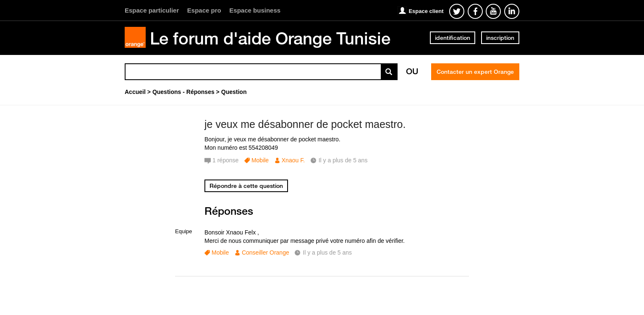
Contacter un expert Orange (475, 72)
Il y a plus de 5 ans (327, 253)
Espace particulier (152, 10)
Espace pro (204, 10)
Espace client (426, 11)
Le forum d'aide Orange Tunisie (270, 38)
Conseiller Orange (266, 253)
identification (453, 38)
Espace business (255, 10)
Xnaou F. (293, 160)
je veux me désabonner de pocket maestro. (305, 124)
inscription (500, 38)
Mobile (260, 160)
